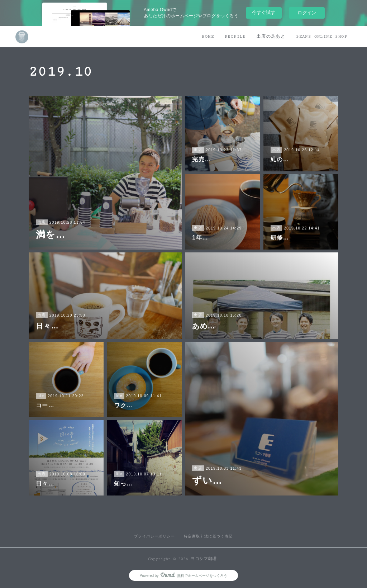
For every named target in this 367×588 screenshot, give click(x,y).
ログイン (307, 13)
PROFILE (235, 36)
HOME (208, 36)
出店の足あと (271, 36)
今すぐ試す (264, 12)
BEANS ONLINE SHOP (322, 36)
